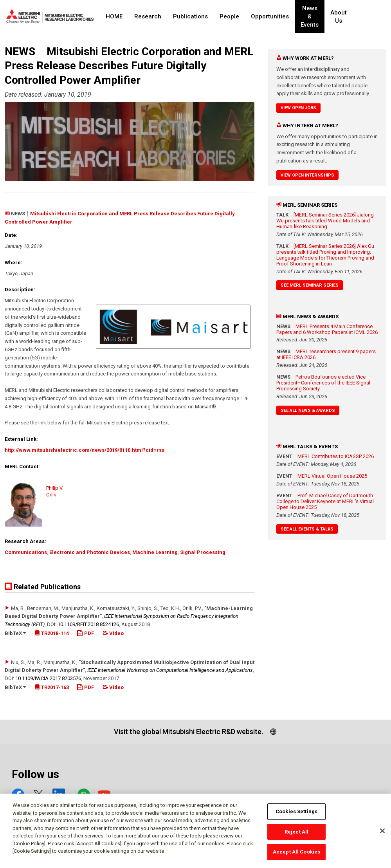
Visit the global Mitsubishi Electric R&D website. (188, 732)
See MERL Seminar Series (310, 285)
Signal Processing (203, 552)
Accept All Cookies (296, 855)
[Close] (382, 834)
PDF (85, 633)
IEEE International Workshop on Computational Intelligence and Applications (170, 670)
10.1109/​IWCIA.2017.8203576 (48, 678)
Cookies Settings (296, 815)
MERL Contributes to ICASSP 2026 (336, 456)
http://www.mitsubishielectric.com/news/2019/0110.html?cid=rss (85, 450)
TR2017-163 (52, 687)
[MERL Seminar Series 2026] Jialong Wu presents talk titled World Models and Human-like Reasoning (325, 221)
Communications (26, 552)
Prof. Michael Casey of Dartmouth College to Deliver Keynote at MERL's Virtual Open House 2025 (325, 501)
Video (113, 633)
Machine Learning (155, 552)
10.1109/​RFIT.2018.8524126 (88, 624)
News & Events (313, 17)
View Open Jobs (298, 108)
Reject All (296, 835)
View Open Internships (307, 175)
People (229, 16)
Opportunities (270, 16)
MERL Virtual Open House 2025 (332, 476)
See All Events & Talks (307, 529)
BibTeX (15, 633)
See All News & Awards (308, 411)
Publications (190, 16)
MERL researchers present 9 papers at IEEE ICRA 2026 (326, 354)
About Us (344, 17)
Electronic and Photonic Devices (90, 552)
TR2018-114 (52, 633)
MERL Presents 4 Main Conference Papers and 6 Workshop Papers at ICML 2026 (327, 329)
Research (148, 16)
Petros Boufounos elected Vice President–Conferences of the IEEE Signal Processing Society (323, 383)
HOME (114, 16)
